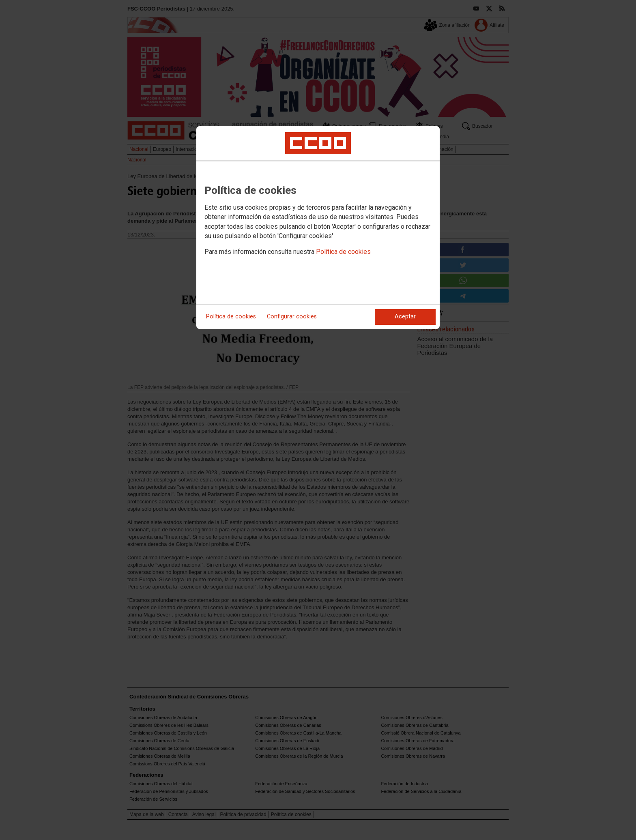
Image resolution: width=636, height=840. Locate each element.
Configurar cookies (292, 317)
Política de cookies (343, 252)
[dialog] (318, 228)
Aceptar (405, 317)
